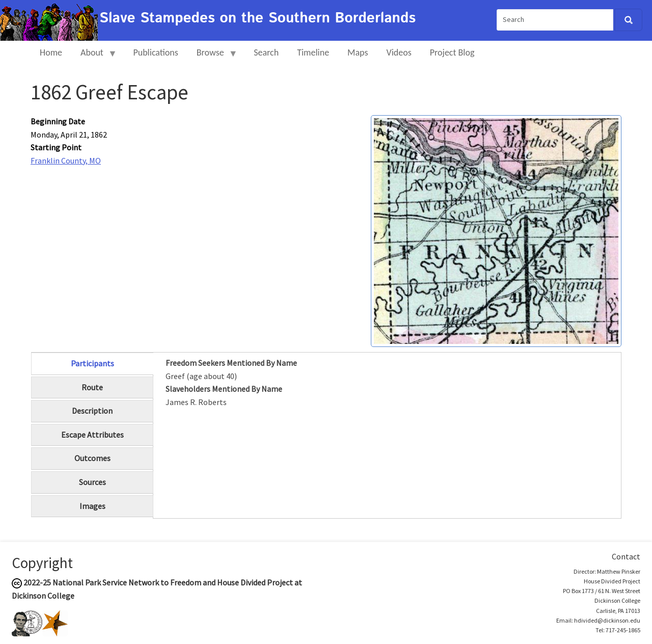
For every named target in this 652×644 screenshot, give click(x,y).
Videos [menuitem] (399, 52)
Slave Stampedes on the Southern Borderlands (257, 18)
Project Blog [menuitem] (452, 52)
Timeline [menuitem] (313, 52)
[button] (496, 230)
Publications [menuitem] (155, 52)
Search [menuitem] (266, 52)
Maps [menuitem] (358, 52)
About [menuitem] (94, 57)
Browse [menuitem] (213, 57)
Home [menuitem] (51, 52)
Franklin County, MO (66, 160)
